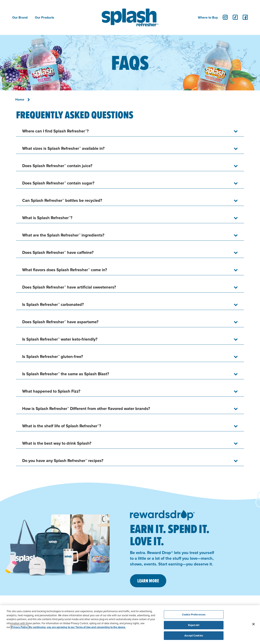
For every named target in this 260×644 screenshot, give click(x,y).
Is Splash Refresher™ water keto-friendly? (60, 339)
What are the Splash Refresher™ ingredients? (63, 235)
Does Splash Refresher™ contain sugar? (58, 183)
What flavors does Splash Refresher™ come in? (65, 270)
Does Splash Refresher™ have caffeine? (58, 252)
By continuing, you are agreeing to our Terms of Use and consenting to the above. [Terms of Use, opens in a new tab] (77, 627)
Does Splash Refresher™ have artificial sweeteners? (69, 287)
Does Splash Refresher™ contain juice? (57, 166)
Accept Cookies (194, 636)
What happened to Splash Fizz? (51, 391)
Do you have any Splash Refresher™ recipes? (63, 460)
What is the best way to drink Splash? (57, 443)
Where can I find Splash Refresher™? (55, 131)
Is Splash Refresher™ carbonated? (53, 304)
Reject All (194, 625)
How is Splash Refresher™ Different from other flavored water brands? (86, 408)
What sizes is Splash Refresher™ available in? (63, 148)
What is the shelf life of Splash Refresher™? (62, 426)
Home (20, 99)
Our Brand (20, 17)
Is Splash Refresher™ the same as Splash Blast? (66, 374)
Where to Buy (208, 18)
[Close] (253, 624)
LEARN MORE (148, 581)
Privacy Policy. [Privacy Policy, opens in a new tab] (20, 627)
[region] (130, 625)
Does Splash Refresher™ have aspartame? (60, 322)
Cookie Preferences (194, 615)
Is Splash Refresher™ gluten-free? (53, 356)
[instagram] (225, 17)
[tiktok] (235, 17)
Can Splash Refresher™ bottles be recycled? (62, 200)
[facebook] (245, 17)
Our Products (45, 17)
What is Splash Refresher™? (47, 218)
